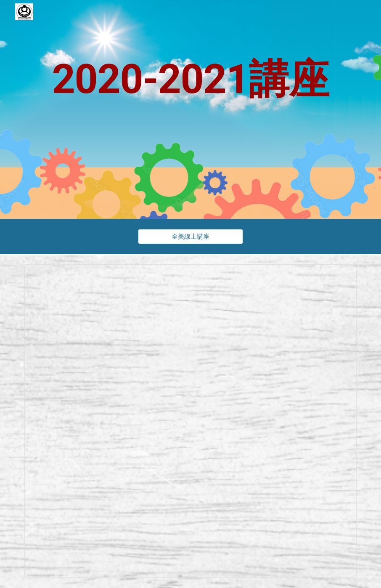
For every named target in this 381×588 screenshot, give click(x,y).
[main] (190, 109)
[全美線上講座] (190, 237)
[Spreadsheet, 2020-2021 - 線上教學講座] (190, 421)
